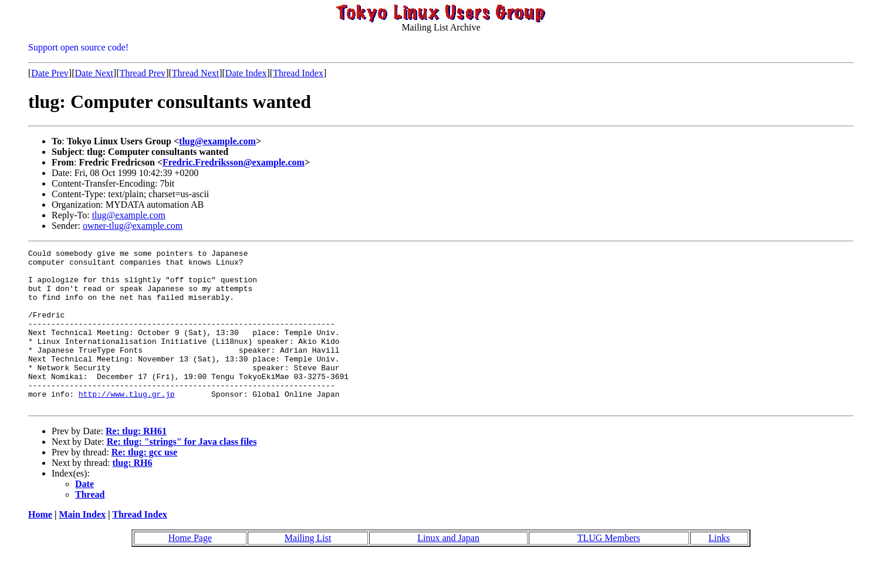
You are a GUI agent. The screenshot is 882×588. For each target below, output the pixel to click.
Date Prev (50, 73)
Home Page (190, 570)
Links (719, 570)
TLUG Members (609, 570)
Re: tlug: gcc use (144, 484)
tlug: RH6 (133, 494)
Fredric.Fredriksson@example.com (234, 162)
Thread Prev (142, 73)
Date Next (94, 73)
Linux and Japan (448, 570)
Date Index (246, 73)
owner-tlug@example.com (133, 226)
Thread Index (298, 73)
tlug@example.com (217, 141)
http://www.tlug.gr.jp (127, 424)
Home (40, 546)
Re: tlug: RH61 (136, 463)
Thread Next (195, 73)
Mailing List (308, 570)
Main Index (82, 546)
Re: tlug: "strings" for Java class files (182, 473)
